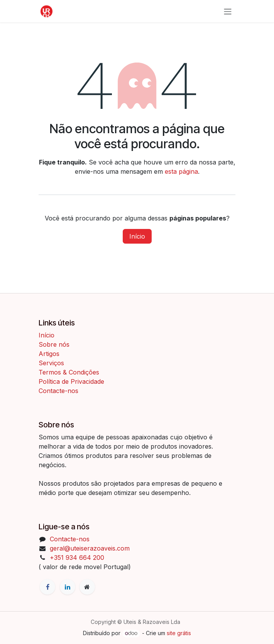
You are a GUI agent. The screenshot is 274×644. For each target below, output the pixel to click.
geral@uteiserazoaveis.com (90, 548)
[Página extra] (87, 587)
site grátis (179, 633)
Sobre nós (54, 344)
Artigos (49, 354)
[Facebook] (47, 587)
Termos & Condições (70, 372)
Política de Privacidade (71, 381)
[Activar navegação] (228, 11)
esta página (181, 171)
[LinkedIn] (68, 587)
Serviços (51, 363)
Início (137, 236)
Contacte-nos (58, 391)
